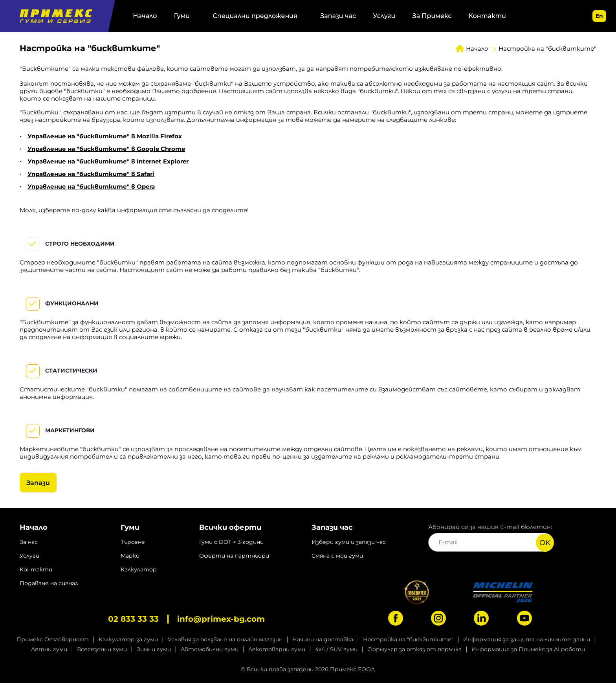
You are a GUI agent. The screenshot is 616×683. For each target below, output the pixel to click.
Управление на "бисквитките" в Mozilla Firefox (105, 136)
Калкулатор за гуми (128, 639)
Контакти (487, 16)
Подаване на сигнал (49, 583)
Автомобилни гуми (210, 649)
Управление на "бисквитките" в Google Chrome (106, 149)
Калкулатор (139, 569)
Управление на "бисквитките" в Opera (91, 186)
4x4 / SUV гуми (336, 649)
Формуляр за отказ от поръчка (414, 649)
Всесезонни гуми (102, 649)
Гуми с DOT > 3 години (231, 542)
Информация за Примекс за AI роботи (528, 649)
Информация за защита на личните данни (527, 639)
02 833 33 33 (133, 619)
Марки (130, 556)
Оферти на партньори (234, 556)
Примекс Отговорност (53, 639)
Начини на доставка (323, 639)
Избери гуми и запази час (349, 542)
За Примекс (432, 16)
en (599, 16)
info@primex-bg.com (221, 619)
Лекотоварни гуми (277, 649)
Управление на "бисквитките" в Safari (91, 174)
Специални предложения (255, 16)
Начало (145, 16)
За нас (29, 542)
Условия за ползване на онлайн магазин (225, 639)
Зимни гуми (154, 649)
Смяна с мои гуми (337, 556)
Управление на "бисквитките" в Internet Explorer (108, 161)
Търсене (133, 542)
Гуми (182, 16)
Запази (38, 483)
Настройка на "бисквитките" (408, 639)
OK (545, 543)
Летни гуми (49, 649)
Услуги (384, 16)
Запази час (338, 16)
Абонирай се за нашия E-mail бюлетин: (491, 537)
